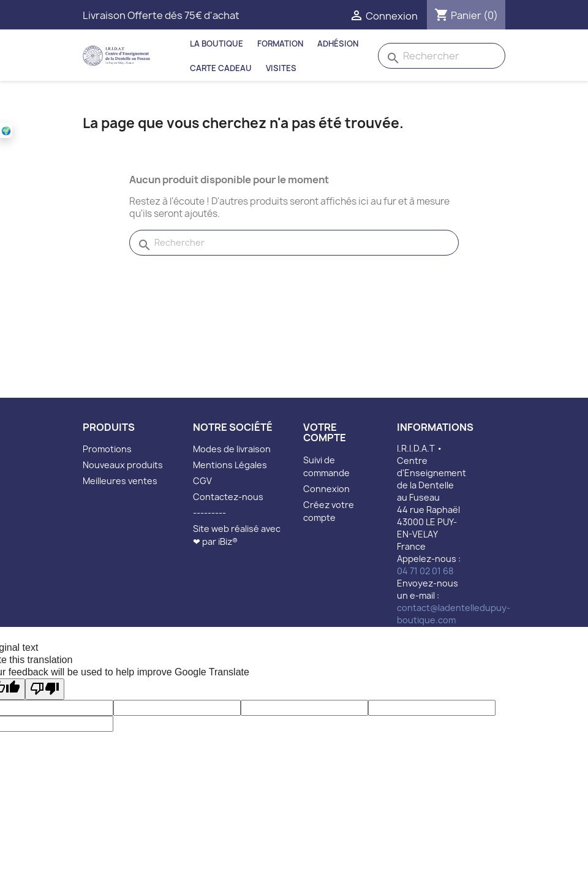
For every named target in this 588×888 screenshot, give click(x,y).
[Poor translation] (45, 689)
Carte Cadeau (221, 68)
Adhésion (338, 44)
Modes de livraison (232, 449)
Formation (280, 44)
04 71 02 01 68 (425, 571)
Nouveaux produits (123, 465)
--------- (209, 513)
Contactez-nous (228, 497)
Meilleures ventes (120, 481)
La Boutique (217, 44)
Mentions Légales (230, 465)
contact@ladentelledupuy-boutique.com (454, 614)
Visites (281, 68)
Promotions (107, 449)
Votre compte (325, 433)
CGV (202, 481)
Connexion (326, 489)
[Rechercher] (442, 56)
